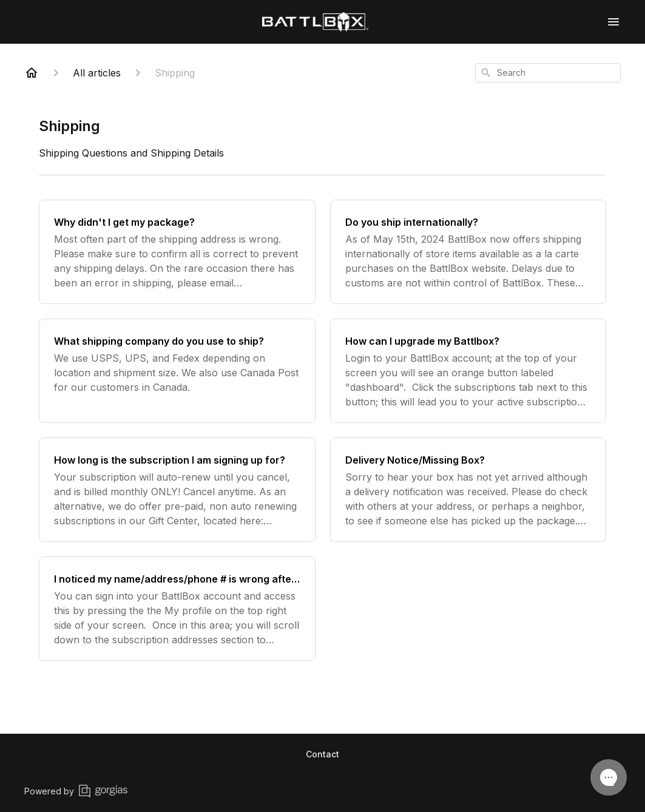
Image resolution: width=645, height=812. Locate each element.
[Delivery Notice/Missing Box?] (468, 490)
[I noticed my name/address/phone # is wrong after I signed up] (177, 609)
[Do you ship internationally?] (468, 252)
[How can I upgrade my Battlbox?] (468, 371)
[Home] (32, 73)
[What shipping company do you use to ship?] (177, 371)
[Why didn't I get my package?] (177, 252)
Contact (322, 754)
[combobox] (548, 73)
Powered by (76, 791)
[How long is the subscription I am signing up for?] (177, 490)
